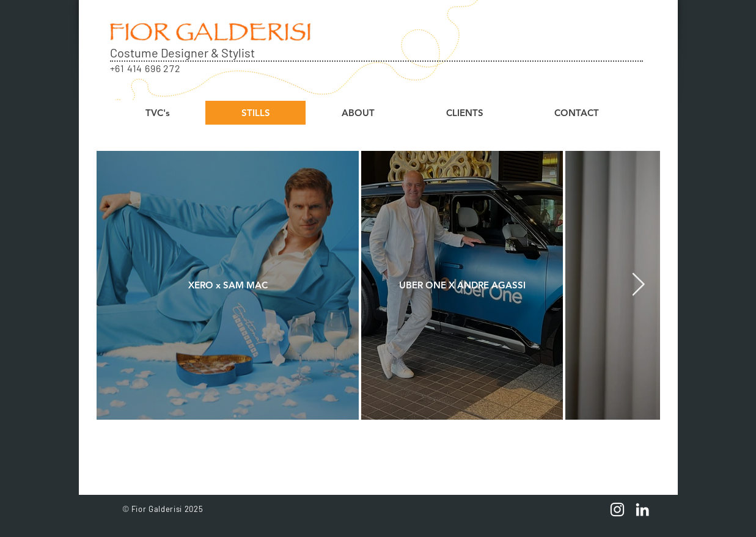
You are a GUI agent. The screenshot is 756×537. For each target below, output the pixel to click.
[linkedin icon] (642, 510)
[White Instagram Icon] (617, 510)
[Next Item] (639, 285)
